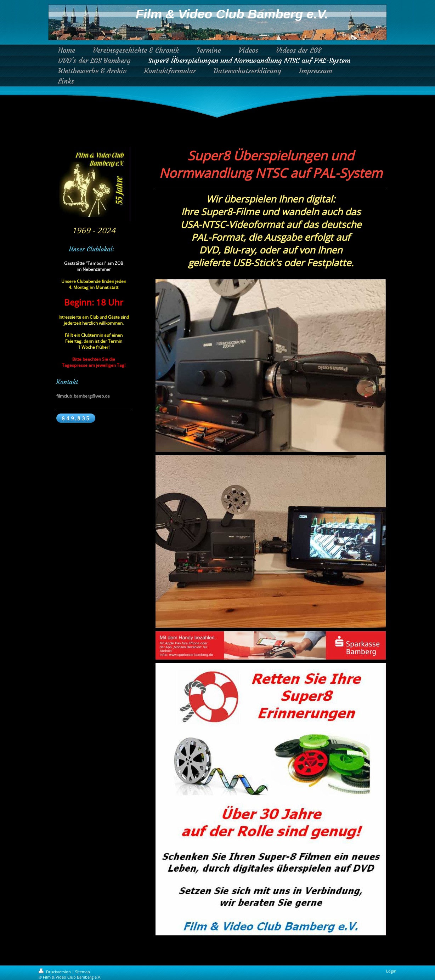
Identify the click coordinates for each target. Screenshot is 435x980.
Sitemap (83, 972)
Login (391, 971)
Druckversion (55, 972)
